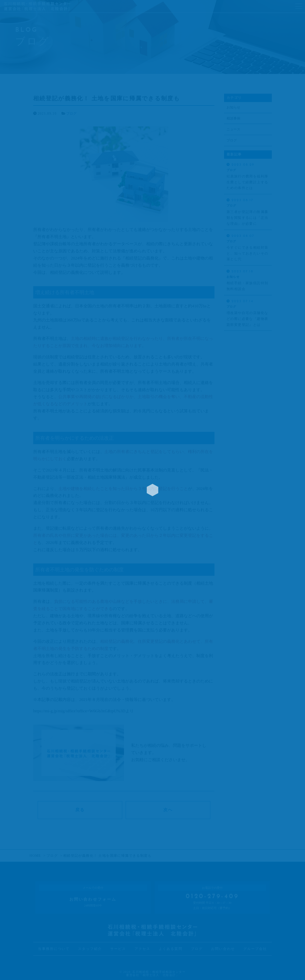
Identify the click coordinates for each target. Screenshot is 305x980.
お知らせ (233, 107)
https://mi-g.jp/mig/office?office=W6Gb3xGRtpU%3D (79, 711)
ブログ (71, 114)
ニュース (233, 129)
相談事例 (233, 118)
